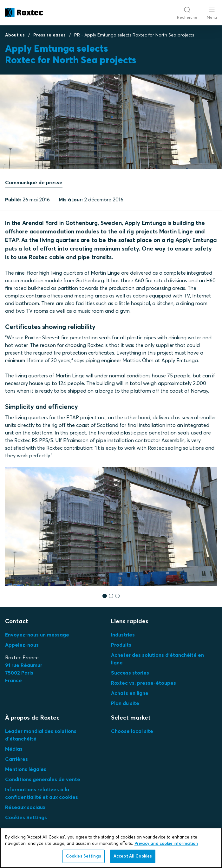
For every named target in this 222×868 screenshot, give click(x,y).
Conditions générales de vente (43, 779)
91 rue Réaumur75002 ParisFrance (24, 673)
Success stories (130, 673)
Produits (121, 645)
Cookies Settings (26, 817)
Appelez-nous (22, 645)
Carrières (16, 759)
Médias (14, 749)
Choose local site (132, 731)
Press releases (49, 35)
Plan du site (125, 703)
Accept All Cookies (133, 856)
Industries (123, 635)
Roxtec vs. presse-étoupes (144, 683)
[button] (105, 596)
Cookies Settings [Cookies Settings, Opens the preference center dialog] (84, 856)
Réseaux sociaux (25, 807)
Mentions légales (26, 769)
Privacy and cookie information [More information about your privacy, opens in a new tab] (166, 843)
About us (15, 35)
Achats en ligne (130, 693)
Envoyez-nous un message (37, 635)
